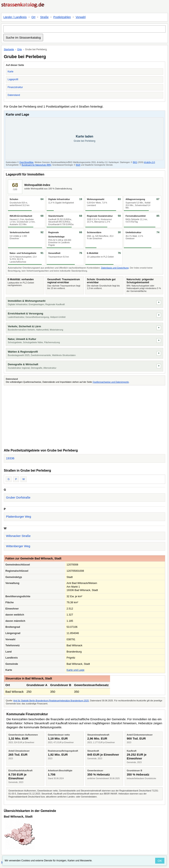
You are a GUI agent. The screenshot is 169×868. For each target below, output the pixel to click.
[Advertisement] (84, 416)
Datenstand (14, 95)
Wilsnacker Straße (18, 536)
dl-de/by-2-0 (149, 162)
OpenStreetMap (26, 162)
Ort (33, 17)
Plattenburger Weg (19, 517)
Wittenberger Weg (18, 546)
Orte (20, 49)
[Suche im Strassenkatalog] (84, 29)
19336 (10, 458)
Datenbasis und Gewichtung (115, 268)
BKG (135, 162)
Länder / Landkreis (15, 17)
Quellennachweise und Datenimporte (111, 382)
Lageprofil (13, 79)
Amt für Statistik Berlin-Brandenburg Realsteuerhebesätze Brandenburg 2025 (51, 701)
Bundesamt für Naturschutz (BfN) (36, 165)
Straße (44, 17)
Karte (11, 72)
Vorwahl (81, 17)
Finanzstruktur (15, 87)
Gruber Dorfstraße (18, 497)
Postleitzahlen (62, 17)
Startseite (9, 49)
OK (160, 861)
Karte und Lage (75, 670)
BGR (78, 165)
